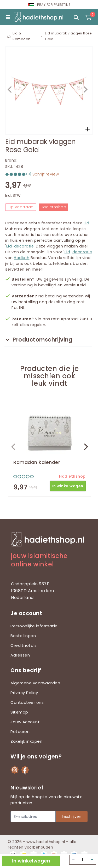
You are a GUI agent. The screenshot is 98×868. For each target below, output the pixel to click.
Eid (87, 223)
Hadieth (22, 258)
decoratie (24, 246)
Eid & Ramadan (22, 36)
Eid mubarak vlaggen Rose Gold (68, 36)
